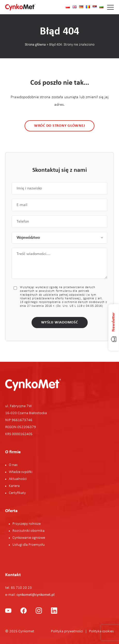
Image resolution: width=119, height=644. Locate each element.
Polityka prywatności (67, 631)
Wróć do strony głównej (60, 126)
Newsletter (114, 322)
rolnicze (35, 524)
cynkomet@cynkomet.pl (35, 595)
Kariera (14, 486)
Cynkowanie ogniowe (29, 538)
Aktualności (18, 479)
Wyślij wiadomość (60, 323)
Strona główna (35, 45)
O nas (13, 465)
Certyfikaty (17, 493)
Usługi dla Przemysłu (29, 545)
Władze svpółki (21, 472)
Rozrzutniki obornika (28, 531)
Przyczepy (21, 524)
